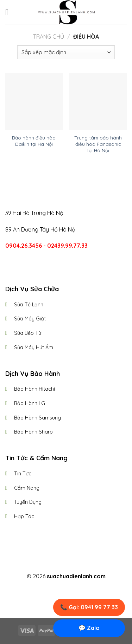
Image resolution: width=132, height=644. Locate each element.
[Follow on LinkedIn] (79, 564)
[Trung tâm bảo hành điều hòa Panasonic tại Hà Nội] (98, 102)
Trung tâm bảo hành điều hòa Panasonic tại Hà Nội (98, 144)
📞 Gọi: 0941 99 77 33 (89, 607)
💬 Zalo (89, 628)
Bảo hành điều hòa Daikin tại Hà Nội (34, 141)
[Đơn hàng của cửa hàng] (66, 52)
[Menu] (10, 12)
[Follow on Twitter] (70, 564)
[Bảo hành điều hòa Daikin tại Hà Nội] (34, 102)
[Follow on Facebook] (53, 564)
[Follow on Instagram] (62, 564)
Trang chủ (49, 37)
